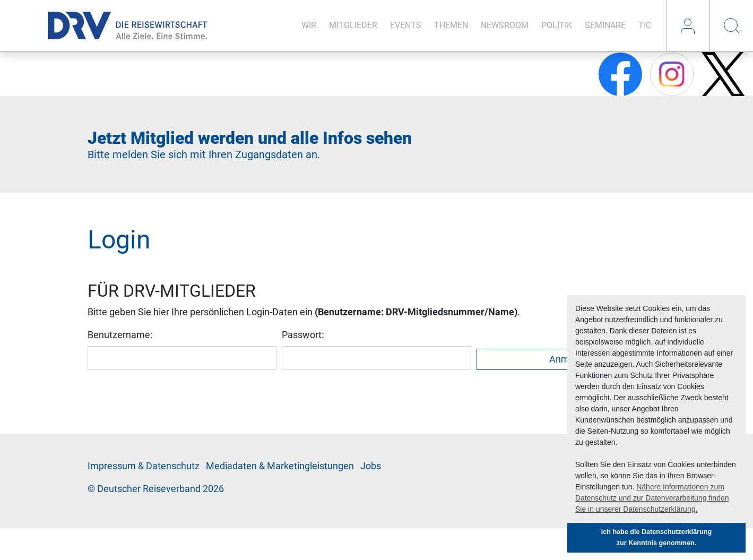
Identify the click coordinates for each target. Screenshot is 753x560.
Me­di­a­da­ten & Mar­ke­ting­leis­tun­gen (280, 466)
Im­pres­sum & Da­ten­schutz (144, 466)
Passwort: (303, 335)
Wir (309, 25)
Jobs (371, 466)
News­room (505, 25)
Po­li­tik (557, 25)
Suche (731, 25)
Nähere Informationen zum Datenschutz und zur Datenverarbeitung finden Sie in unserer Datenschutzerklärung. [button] (652, 498)
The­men (451, 25)
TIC (645, 25)
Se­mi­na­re (605, 25)
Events (406, 25)
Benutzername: (120, 335)
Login (688, 25)
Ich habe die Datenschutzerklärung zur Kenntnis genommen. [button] (657, 537)
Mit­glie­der (353, 25)
